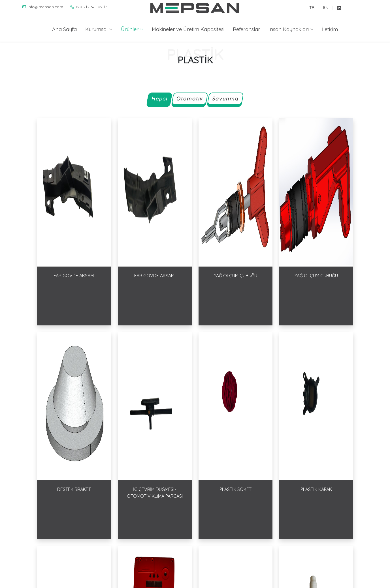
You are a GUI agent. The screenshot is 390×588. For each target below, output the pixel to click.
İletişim (330, 29)
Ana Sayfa (64, 29)
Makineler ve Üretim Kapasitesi (188, 29)
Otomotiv (189, 99)
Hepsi (159, 99)
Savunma (225, 99)
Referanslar (246, 29)
